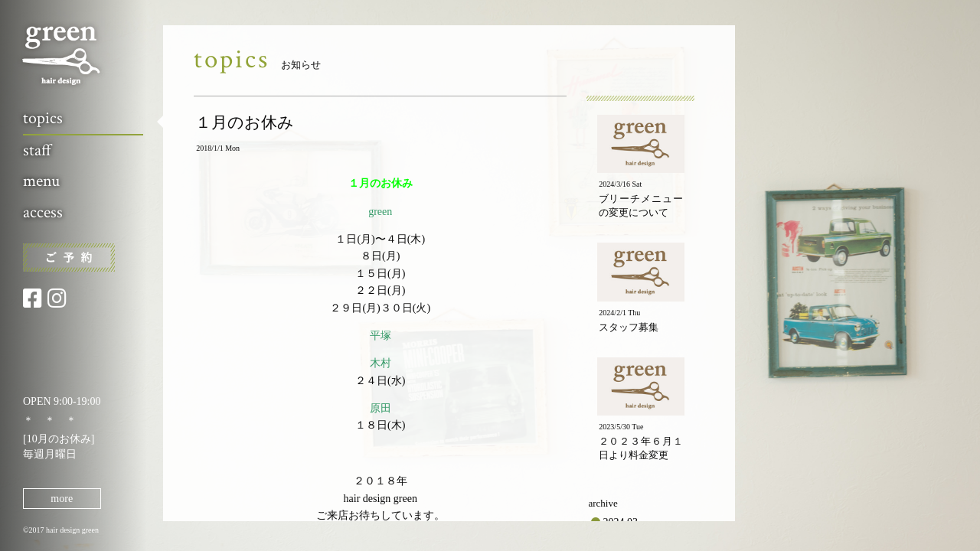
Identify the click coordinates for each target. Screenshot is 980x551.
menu (41, 181)
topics (43, 118)
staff (37, 150)
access (43, 212)
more (62, 499)
